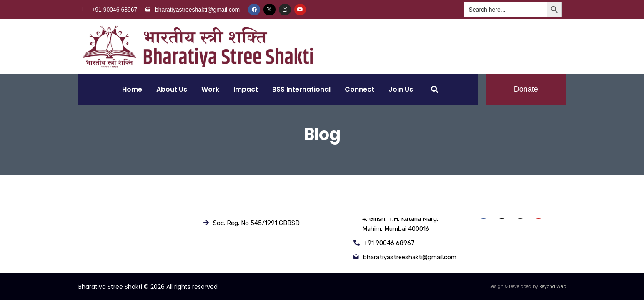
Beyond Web (553, 286)
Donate (526, 89)
